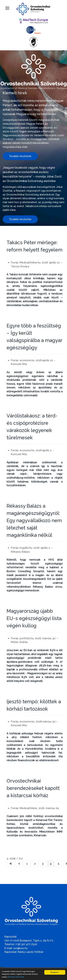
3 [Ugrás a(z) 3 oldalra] (43, 864)
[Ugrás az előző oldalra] (19, 864)
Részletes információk (16, 977)
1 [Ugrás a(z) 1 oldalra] (27, 864)
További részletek (20, 156)
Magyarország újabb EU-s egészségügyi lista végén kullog (34, 618)
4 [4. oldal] (51, 864)
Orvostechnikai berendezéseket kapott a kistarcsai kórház (33, 788)
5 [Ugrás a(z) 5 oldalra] (59, 864)
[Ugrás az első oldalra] (11, 864)
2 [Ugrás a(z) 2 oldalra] (35, 864)
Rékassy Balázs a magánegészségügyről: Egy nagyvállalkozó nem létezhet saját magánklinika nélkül (34, 520)
